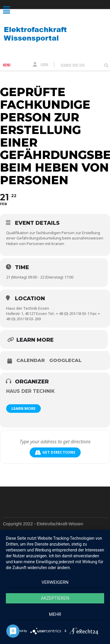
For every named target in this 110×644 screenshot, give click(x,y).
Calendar (31, 360)
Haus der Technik (31, 391)
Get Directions (55, 452)
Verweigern (55, 582)
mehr (55, 614)
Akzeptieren (55, 598)
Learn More (23, 408)
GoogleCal (65, 360)
